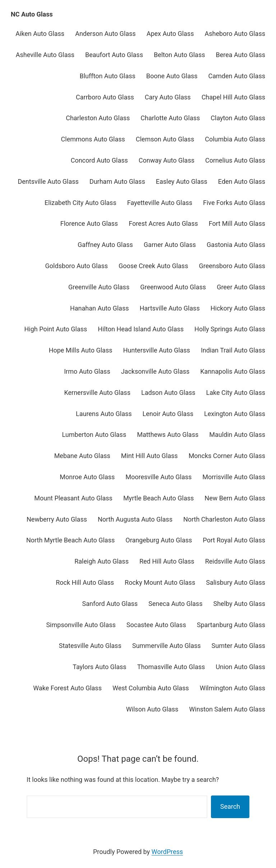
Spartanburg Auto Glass (231, 625)
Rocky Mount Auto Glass (160, 582)
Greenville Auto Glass (99, 287)
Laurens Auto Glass (104, 414)
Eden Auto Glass (242, 181)
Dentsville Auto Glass (48, 181)
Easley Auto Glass (182, 181)
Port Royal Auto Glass (234, 540)
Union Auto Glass (240, 667)
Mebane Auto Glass (82, 456)
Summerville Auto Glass (167, 646)
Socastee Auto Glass (156, 625)
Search (230, 806)
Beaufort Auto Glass (114, 55)
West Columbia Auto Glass (151, 688)
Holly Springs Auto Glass (230, 329)
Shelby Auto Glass (239, 604)
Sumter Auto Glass (238, 646)
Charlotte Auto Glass (170, 118)
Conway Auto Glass (167, 160)
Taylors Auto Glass (99, 667)
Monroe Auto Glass (87, 477)
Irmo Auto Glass (87, 371)
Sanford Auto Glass (110, 604)
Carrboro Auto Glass (105, 97)
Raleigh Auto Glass (102, 561)
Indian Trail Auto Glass (233, 350)
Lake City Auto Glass (236, 393)
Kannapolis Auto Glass (233, 371)
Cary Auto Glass (168, 97)
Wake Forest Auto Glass (67, 688)
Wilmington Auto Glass (233, 688)
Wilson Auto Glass (152, 709)
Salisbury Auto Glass (236, 582)
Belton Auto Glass (180, 55)
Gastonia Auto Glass (236, 245)
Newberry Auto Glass (57, 519)
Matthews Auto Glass (168, 435)
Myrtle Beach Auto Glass (158, 498)
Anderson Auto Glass (105, 34)
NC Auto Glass (32, 14)
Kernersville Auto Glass (97, 393)
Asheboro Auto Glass (235, 34)
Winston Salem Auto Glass (227, 709)
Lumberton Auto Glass (94, 435)
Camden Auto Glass (237, 76)
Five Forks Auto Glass (234, 203)
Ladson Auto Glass (168, 393)
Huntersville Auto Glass (157, 350)
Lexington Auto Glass (235, 414)
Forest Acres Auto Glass (163, 223)
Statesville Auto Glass (90, 646)
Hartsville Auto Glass (169, 308)
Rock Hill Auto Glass (85, 582)
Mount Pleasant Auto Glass (73, 498)
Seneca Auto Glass (175, 604)
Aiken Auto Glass (40, 34)
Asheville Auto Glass (45, 55)
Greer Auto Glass (241, 287)
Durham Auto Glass (117, 181)
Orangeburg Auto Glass (159, 540)
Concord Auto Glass (99, 160)
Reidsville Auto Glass (235, 561)
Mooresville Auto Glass (158, 477)
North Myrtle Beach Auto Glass (70, 540)
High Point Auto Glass (56, 329)
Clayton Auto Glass (238, 118)
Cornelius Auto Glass (235, 160)
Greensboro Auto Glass (232, 266)
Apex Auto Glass (170, 34)
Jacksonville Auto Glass (155, 371)
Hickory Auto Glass (238, 308)
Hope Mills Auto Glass (81, 350)
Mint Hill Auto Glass (149, 456)
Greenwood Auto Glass (173, 287)
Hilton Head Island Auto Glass (141, 329)
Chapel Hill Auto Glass (233, 97)
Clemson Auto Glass (165, 139)
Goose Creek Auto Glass (153, 266)
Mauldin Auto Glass (237, 435)
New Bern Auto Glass (235, 498)
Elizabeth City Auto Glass (80, 203)
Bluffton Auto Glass (107, 76)
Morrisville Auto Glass (234, 477)
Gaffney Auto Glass (105, 245)
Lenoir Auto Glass (168, 414)
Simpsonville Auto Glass (81, 625)
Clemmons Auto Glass (93, 139)
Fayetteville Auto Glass (160, 203)
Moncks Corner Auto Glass (227, 456)
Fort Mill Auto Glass (237, 223)
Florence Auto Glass (89, 223)
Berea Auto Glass (240, 55)
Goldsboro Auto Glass (77, 266)
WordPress (167, 852)
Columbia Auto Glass (235, 139)
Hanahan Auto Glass (100, 308)
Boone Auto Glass (172, 76)
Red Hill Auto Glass (167, 561)
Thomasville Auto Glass (171, 667)
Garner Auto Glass (170, 245)
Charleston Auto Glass (98, 118)
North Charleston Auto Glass (224, 519)
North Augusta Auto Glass (135, 519)
